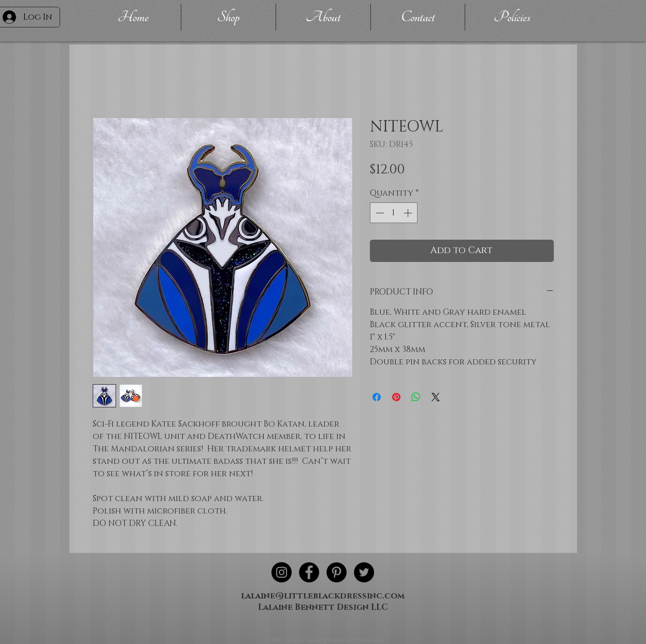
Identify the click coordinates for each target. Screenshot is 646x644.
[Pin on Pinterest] (396, 397)
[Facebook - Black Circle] (309, 572)
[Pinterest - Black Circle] (336, 572)
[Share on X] (436, 397)
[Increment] (409, 213)
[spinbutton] (394, 213)
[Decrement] (379, 213)
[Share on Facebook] (377, 397)
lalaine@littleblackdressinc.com (323, 596)
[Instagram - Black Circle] (282, 572)
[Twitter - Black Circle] (364, 572)
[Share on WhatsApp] (416, 397)
